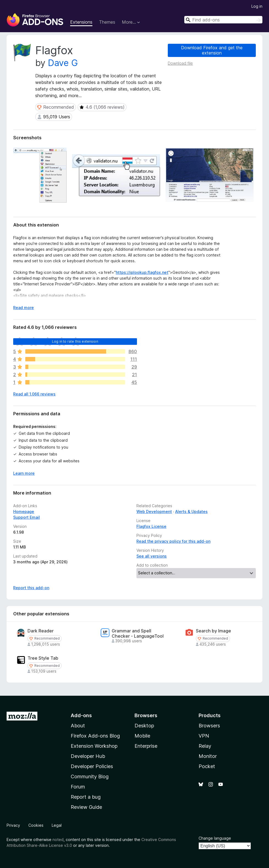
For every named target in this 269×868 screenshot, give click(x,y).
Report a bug (86, 797)
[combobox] (223, 20)
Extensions (81, 22)
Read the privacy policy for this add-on (173, 541)
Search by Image (213, 631)
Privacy (13, 825)
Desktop (144, 726)
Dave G (63, 63)
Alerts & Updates (191, 511)
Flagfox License (151, 526)
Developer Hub (88, 756)
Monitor (208, 756)
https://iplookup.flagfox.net (142, 272)
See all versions (152, 556)
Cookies (36, 825)
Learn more (24, 473)
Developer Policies (92, 766)
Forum (78, 787)
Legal (57, 825)
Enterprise (146, 746)
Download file (180, 63)
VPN (204, 736)
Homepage (24, 511)
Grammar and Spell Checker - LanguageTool (138, 634)
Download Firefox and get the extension (212, 50)
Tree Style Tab (43, 658)
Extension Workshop (94, 746)
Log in (257, 6)
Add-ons (81, 715)
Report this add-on (31, 588)
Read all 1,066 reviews (34, 394)
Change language (215, 838)
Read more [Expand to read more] (24, 308)
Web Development (154, 511)
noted (58, 840)
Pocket (207, 766)
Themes (107, 22)
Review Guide (86, 807)
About (78, 726)
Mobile (142, 736)
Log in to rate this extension (75, 341)
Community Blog (90, 776)
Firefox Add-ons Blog (95, 736)
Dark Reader (41, 631)
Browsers (209, 726)
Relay (205, 746)
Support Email (27, 517)
